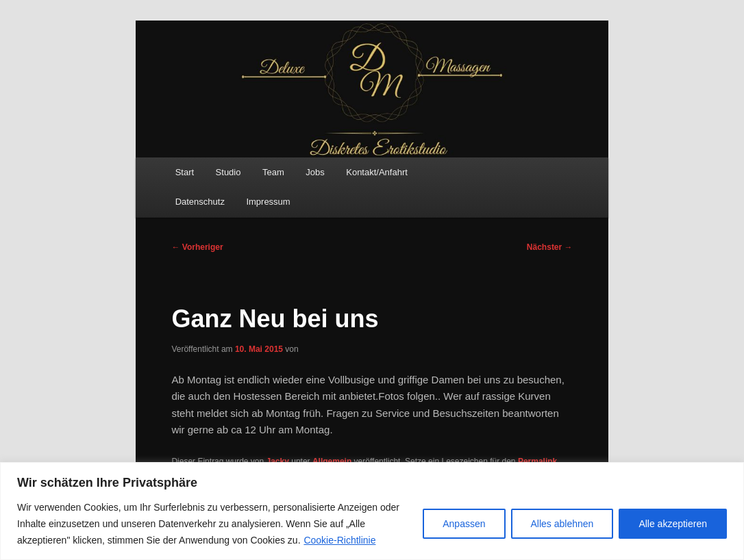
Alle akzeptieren (673, 524)
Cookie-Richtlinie (339, 540)
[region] (372, 511)
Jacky (278, 461)
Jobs (315, 172)
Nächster (550, 247)
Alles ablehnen (562, 524)
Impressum (268, 202)
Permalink (537, 461)
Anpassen (464, 524)
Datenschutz (200, 202)
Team (273, 172)
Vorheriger (197, 247)
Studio (228, 172)
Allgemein (332, 461)
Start (185, 172)
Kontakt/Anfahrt (377, 172)
